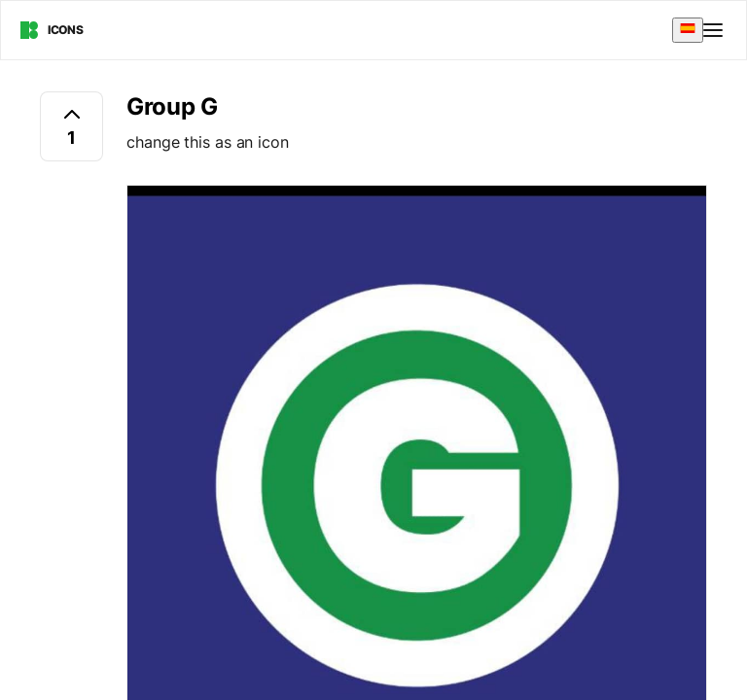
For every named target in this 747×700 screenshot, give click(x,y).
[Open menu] (715, 30)
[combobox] (688, 30)
